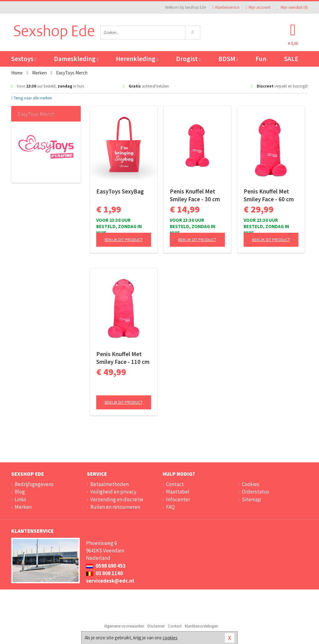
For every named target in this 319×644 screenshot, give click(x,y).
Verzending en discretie (117, 499)
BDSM (228, 59)
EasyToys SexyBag (120, 191)
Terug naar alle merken (32, 98)
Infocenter (178, 499)
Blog (20, 492)
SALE (291, 59)
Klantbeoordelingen (201, 626)
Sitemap (251, 499)
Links (20, 499)
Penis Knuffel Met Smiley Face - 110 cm (123, 358)
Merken (23, 507)
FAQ (170, 507)
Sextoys (24, 59)
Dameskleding (76, 59)
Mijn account (258, 7)
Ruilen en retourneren (115, 507)
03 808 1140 (104, 573)
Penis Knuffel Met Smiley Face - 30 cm (195, 195)
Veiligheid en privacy (113, 492)
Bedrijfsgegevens (34, 484)
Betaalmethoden (110, 484)
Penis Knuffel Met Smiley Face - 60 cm (269, 195)
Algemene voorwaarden (124, 626)
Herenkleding (137, 59)
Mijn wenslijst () (292, 7)
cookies (170, 638)
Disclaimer (156, 626)
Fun (261, 59)
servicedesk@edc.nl (110, 581)
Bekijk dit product (124, 240)
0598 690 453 (106, 566)
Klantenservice (226, 7)
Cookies (250, 484)
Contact (175, 484)
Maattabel (178, 492)
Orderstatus (255, 492)
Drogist (188, 59)
